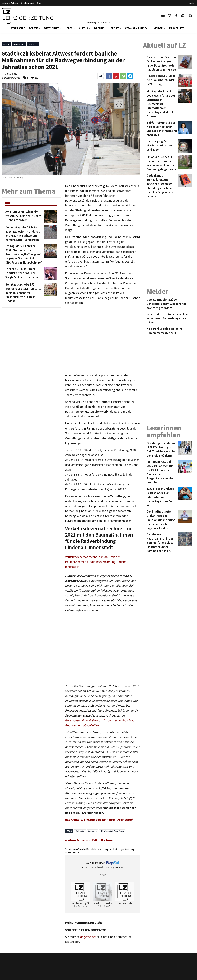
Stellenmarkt (28, 3)
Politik (33, 28)
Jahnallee (80, 831)
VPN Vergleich (157, 971)
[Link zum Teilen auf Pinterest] (116, 76)
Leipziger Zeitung (10, 3)
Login (191, 3)
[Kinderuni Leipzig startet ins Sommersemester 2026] (169, 331)
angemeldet (88, 937)
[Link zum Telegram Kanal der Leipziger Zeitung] (183, 16)
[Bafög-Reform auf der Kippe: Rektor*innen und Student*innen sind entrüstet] (162, 129)
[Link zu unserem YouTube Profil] (163, 16)
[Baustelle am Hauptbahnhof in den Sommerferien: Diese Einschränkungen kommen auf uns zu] (162, 543)
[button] (40, 28)
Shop (39, 3)
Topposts (33, 44)
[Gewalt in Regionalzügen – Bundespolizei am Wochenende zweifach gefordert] (169, 304)
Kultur (83, 28)
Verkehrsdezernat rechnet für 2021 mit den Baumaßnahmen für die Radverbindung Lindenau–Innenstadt (97, 562)
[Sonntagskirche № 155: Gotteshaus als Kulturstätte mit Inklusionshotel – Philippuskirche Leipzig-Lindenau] (24, 293)
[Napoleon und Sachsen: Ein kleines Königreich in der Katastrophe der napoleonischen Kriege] (162, 63)
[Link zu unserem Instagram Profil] (170, 16)
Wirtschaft (52, 28)
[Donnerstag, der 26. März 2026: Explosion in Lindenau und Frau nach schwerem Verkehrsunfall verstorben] (24, 234)
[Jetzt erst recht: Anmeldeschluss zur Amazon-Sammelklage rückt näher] (169, 318)
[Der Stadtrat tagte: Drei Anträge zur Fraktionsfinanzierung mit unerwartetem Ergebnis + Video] (162, 520)
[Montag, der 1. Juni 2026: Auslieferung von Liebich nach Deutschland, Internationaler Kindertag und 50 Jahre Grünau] (162, 104)
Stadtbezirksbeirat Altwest (112, 831)
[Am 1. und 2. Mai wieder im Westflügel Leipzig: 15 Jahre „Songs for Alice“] (24, 217)
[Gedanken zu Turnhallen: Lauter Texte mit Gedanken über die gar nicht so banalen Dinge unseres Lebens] (162, 186)
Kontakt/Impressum (91, 966)
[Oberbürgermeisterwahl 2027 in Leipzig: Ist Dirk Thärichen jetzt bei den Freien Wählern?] (162, 449)
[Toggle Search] (191, 16)
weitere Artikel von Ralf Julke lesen (89, 840)
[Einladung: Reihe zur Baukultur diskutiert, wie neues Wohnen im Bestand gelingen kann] (162, 163)
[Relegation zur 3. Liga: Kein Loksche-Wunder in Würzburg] (162, 81)
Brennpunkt (19, 44)
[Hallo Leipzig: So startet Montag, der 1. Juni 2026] (162, 146)
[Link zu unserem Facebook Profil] (176, 16)
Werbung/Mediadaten (91, 976)
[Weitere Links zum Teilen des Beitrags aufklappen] (137, 76)
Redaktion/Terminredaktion (95, 971)
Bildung (99, 28)
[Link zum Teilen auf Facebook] (109, 76)
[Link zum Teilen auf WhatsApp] (123, 76)
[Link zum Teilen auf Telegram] (130, 76)
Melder (158, 28)
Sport (115, 28)
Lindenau (92, 831)
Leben (69, 28)
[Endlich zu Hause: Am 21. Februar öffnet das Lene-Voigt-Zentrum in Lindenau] (24, 274)
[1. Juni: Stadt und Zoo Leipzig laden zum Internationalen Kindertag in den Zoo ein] (162, 497)
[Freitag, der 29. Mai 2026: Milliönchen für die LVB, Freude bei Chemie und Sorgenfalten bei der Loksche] (162, 472)
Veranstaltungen (136, 28)
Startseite (18, 28)
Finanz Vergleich (158, 976)
